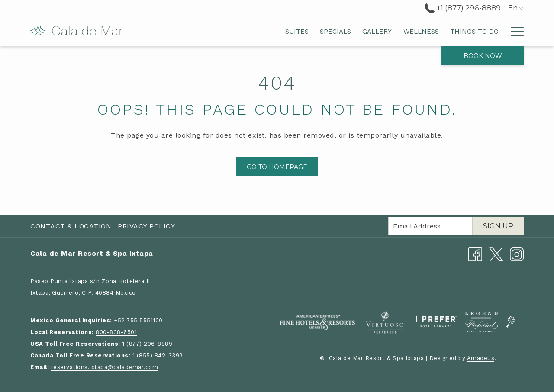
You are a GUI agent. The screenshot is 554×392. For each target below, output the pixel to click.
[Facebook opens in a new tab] (475, 254)
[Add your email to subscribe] (430, 226)
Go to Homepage (277, 167)
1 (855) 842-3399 (158, 355)
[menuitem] (214, 31)
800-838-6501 (116, 332)
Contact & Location (71, 226)
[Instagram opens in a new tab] (517, 254)
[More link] (514, 31)
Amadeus (481, 358)
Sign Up (498, 226)
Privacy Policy (146, 226)
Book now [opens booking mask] (483, 56)
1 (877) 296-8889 (147, 344)
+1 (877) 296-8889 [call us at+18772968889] (463, 8)
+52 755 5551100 (138, 320)
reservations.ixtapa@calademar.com (105, 367)
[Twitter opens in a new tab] (496, 254)
